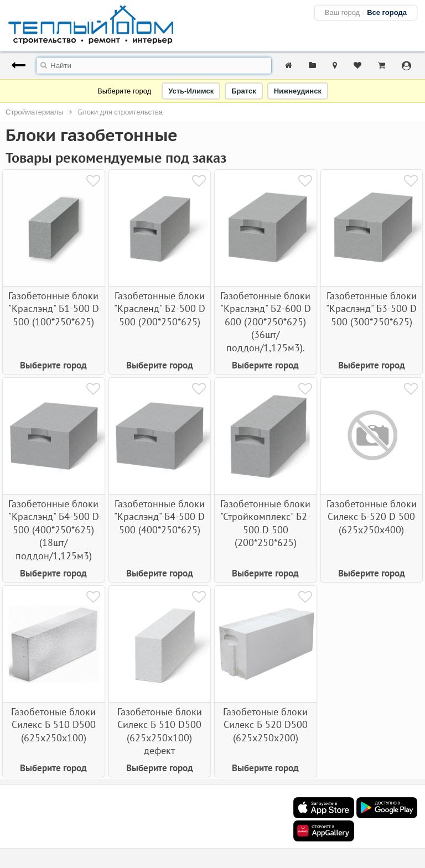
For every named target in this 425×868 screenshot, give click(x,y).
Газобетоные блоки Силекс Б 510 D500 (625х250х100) (53, 725)
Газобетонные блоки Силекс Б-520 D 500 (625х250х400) (372, 517)
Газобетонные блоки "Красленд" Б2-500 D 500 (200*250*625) (160, 309)
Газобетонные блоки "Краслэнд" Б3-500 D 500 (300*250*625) (371, 309)
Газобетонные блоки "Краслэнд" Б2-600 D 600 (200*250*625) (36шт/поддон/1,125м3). (266, 322)
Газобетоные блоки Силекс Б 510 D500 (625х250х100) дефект (160, 731)
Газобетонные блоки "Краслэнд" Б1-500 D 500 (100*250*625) (54, 309)
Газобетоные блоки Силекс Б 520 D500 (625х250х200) (265, 725)
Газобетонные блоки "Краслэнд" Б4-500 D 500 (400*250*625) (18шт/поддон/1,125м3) (54, 530)
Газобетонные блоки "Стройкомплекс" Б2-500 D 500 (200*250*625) (265, 523)
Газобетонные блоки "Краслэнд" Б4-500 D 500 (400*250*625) (159, 517)
